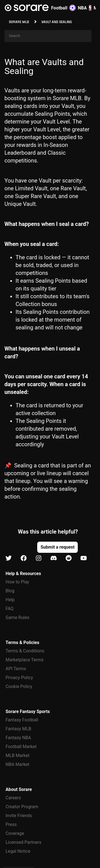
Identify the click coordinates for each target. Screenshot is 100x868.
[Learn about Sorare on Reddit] (69, 558)
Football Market (21, 747)
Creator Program (22, 807)
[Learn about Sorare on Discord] (54, 558)
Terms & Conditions (25, 651)
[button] (57, 547)
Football (63, 8)
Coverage (15, 833)
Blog (10, 591)
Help (10, 600)
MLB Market (17, 755)
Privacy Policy (19, 678)
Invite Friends (19, 816)
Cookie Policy (19, 686)
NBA (85, 8)
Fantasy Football (22, 720)
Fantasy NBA (18, 738)
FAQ (10, 609)
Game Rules (17, 617)
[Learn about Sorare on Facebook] (24, 558)
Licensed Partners (23, 842)
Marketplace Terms (25, 660)
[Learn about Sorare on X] (9, 558)
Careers (13, 798)
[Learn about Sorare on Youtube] (84, 558)
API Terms (16, 669)
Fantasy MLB (18, 729)
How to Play (17, 582)
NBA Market (17, 764)
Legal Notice (18, 851)
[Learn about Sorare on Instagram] (39, 558)
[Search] (48, 36)
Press (11, 824)
